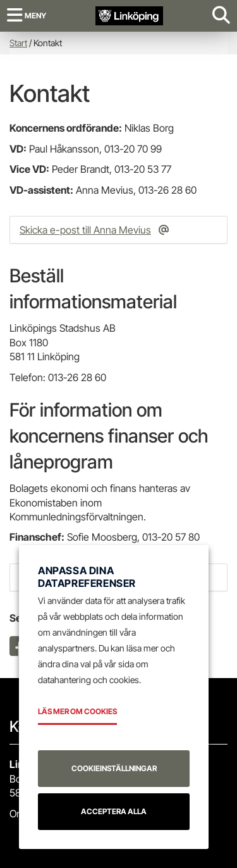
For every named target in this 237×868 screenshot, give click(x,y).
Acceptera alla (114, 811)
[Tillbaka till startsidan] (129, 15)
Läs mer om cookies (77, 711)
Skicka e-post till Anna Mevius (85, 230)
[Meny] (27, 16)
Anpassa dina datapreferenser (87, 577)
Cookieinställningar (114, 768)
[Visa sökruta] (221, 16)
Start (18, 43)
